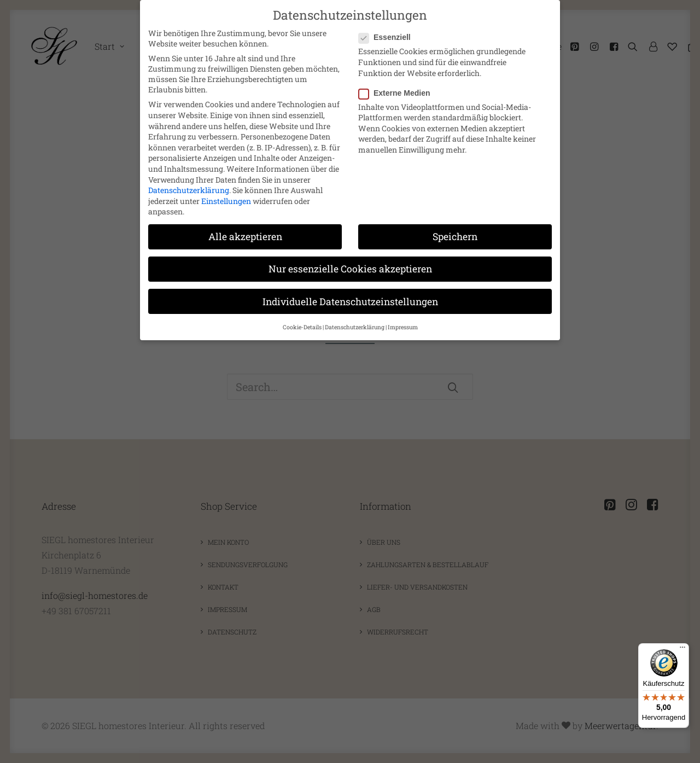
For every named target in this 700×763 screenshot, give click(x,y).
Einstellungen (226, 201)
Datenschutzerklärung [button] (355, 327)
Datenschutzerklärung (189, 190)
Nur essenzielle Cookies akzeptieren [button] (350, 269)
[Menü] (682, 650)
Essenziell (388, 37)
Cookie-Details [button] (302, 327)
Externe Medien (398, 93)
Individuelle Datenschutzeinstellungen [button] (350, 301)
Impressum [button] (403, 327)
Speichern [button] (455, 237)
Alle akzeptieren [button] (245, 237)
